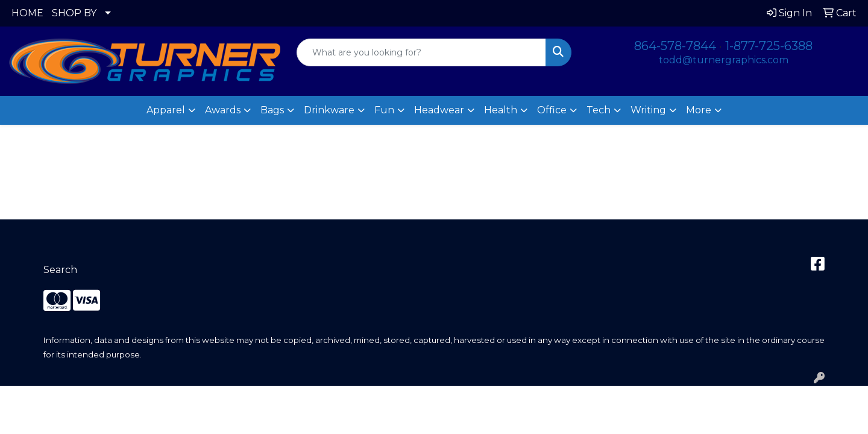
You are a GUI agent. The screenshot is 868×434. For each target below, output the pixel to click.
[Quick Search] (421, 52)
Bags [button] (272, 110)
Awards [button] (223, 110)
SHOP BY (74, 13)
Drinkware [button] (329, 110)
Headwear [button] (439, 110)
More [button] (699, 110)
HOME (27, 13)
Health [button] (501, 110)
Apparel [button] (166, 110)
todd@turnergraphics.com (724, 60)
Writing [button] (648, 110)
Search (60, 270)
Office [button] (552, 110)
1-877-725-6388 (769, 46)
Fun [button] (384, 110)
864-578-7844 (675, 46)
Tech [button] (599, 110)
